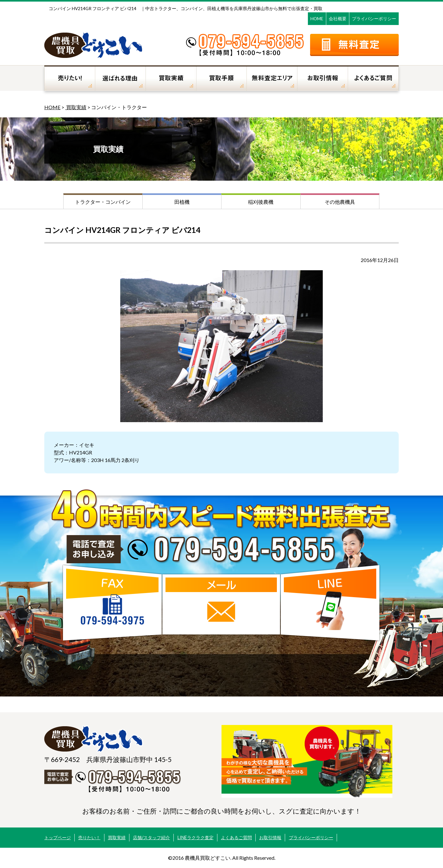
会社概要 (338, 19)
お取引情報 (270, 837)
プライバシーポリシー (374, 19)
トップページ (58, 837)
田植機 (182, 202)
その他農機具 (340, 202)
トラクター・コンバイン (103, 202)
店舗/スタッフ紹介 (151, 837)
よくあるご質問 (236, 837)
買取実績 (76, 107)
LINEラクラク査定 (196, 837)
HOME (317, 19)
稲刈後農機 (261, 202)
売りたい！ (89, 837)
